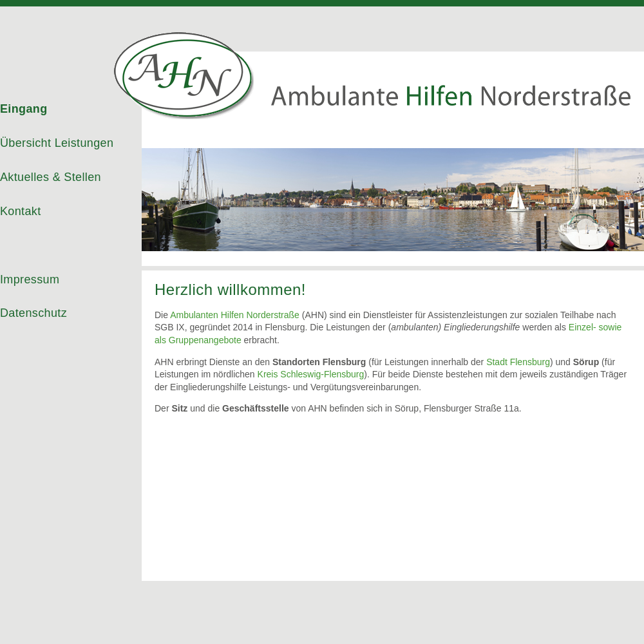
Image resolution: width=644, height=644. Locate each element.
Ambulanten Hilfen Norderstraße (235, 315)
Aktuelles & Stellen (51, 177)
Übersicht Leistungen (57, 143)
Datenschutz (33, 313)
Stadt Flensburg (518, 362)
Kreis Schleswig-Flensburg (311, 374)
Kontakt (21, 211)
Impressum (30, 279)
